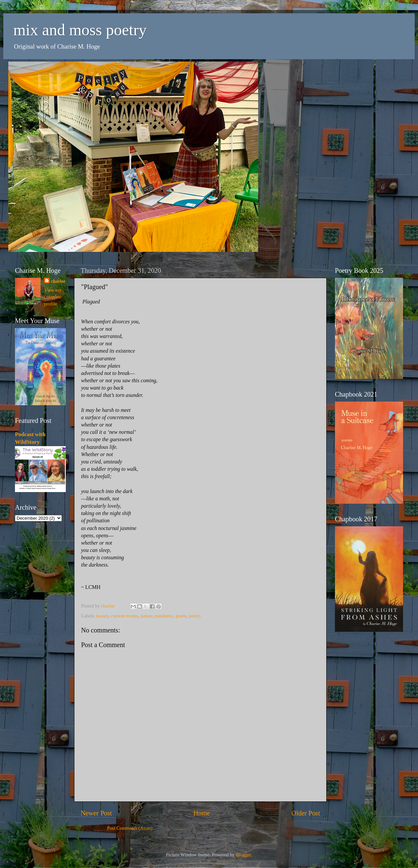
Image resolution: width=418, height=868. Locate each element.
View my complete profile (53, 297)
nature (147, 616)
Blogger (244, 855)
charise (58, 281)
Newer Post (96, 813)
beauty (103, 616)
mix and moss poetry (80, 30)
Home (202, 813)
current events (125, 616)
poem (181, 616)
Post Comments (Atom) (130, 828)
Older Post (306, 813)
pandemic (164, 616)
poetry (195, 616)
